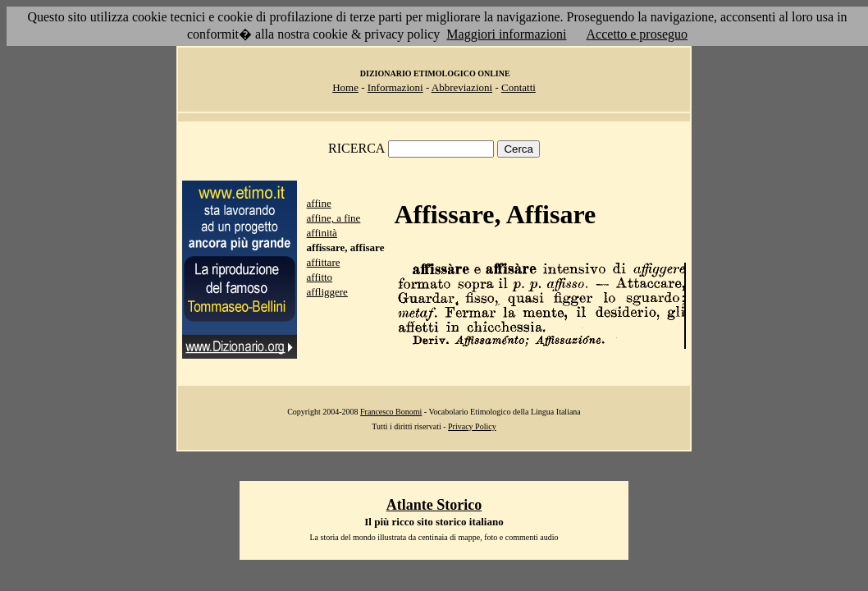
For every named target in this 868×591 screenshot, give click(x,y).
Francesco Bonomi (391, 412)
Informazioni (395, 87)
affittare (324, 262)
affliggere (327, 292)
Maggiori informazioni (506, 34)
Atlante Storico (434, 505)
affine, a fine (334, 218)
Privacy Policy (472, 426)
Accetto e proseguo (637, 34)
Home (345, 87)
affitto (320, 277)
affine (319, 203)
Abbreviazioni (462, 87)
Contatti (519, 87)
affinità (322, 233)
